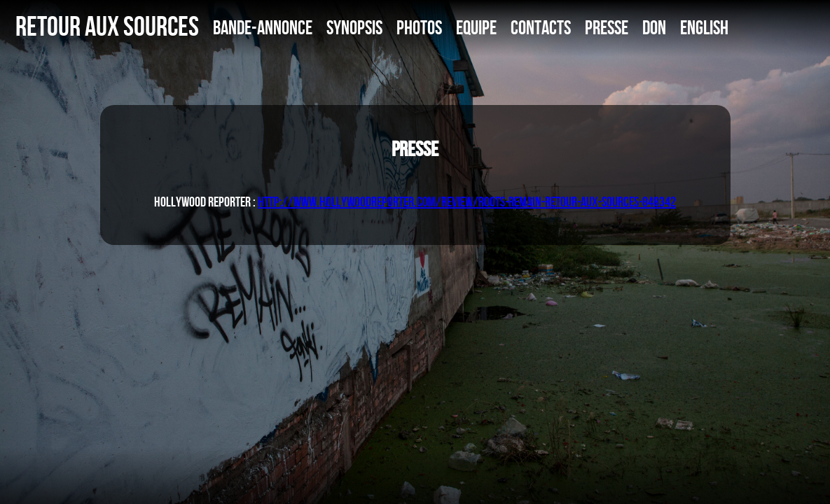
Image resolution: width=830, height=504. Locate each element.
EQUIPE (476, 28)
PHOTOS (419, 28)
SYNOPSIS (354, 28)
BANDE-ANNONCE (263, 28)
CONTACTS (541, 28)
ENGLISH (704, 28)
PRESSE (607, 28)
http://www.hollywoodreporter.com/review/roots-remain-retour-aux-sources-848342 (467, 202)
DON (654, 28)
